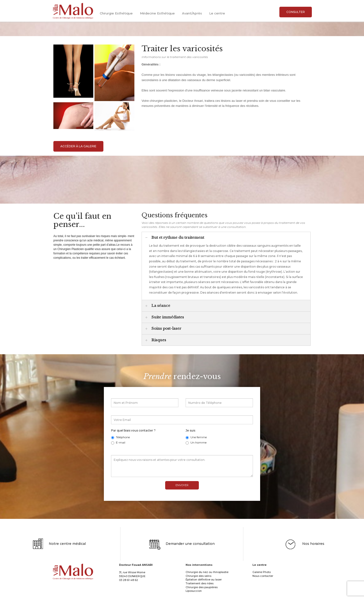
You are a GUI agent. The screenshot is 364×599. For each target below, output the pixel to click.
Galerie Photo (262, 577)
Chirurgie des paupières (202, 592)
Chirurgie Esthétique (116, 13)
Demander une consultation (182, 549)
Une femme (196, 437)
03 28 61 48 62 (129, 585)
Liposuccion (194, 596)
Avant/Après (192, 13)
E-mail (118, 442)
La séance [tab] (158, 306)
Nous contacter (263, 581)
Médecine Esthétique (157, 13)
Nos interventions (199, 570)
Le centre (217, 13)
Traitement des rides (200, 588)
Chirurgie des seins (198, 581)
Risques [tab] (156, 340)
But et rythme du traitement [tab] (175, 237)
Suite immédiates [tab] (165, 317)
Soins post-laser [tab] (163, 328)
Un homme (196, 442)
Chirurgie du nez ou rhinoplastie (207, 577)
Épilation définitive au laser (204, 585)
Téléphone (120, 437)
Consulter (296, 12)
